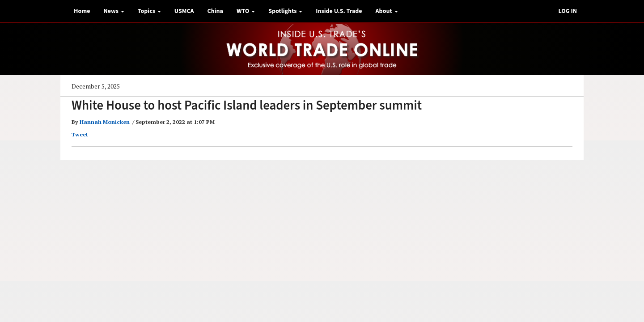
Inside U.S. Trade (339, 11)
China (215, 11)
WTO (246, 11)
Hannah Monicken (105, 122)
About (387, 11)
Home (82, 11)
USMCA (184, 11)
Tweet (80, 134)
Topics (149, 11)
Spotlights (285, 11)
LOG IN (568, 11)
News (114, 11)
